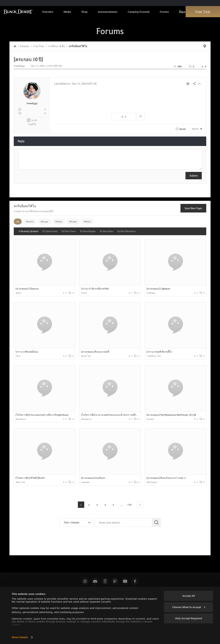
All (18, 221)
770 (129, 505)
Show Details (20, 637)
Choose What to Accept (189, 607)
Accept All (189, 596)
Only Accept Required (189, 618)
